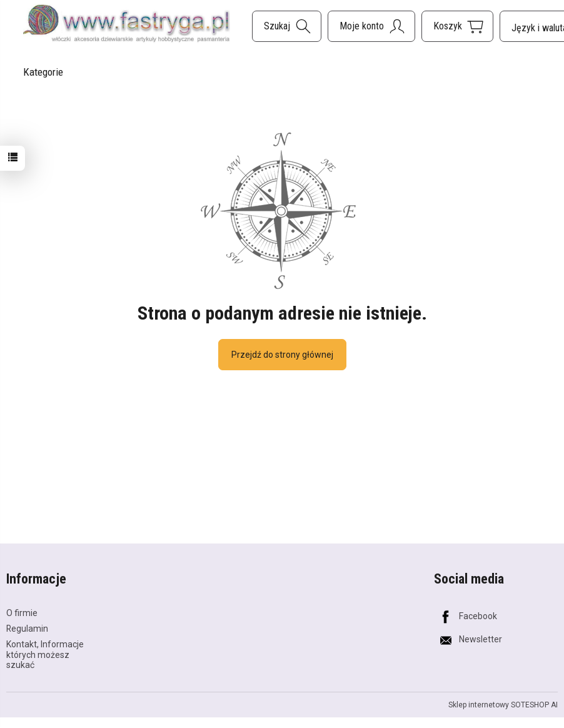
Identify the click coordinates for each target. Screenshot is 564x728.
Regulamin (27, 629)
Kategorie (43, 72)
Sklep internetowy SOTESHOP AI (503, 705)
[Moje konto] (371, 26)
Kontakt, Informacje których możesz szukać (45, 655)
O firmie (22, 613)
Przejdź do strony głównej (282, 355)
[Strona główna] (127, 24)
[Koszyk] (457, 26)
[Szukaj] (287, 26)
